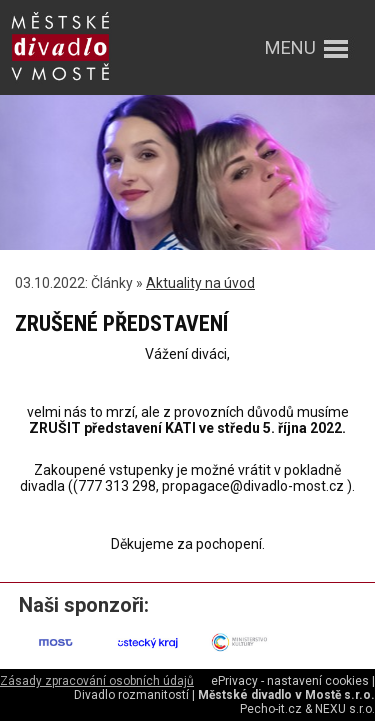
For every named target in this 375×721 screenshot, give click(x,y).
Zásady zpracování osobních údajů (97, 681)
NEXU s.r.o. (345, 709)
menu (290, 47)
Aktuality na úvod (200, 283)
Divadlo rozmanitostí (131, 695)
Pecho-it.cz (271, 709)
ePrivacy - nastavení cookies (290, 681)
